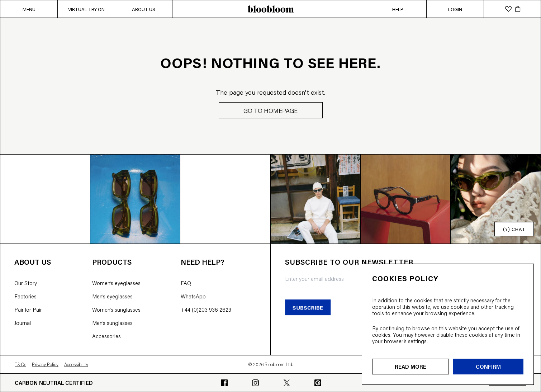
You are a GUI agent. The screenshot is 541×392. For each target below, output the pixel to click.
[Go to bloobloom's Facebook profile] (224, 383)
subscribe (308, 307)
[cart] (518, 9)
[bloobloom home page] (270, 9)
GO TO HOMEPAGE (270, 110)
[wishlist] (508, 9)
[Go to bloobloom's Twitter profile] (287, 383)
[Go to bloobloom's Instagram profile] (255, 383)
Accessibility (76, 364)
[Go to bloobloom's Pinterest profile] (318, 383)
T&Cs (20, 364)
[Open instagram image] (45, 199)
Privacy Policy (45, 364)
